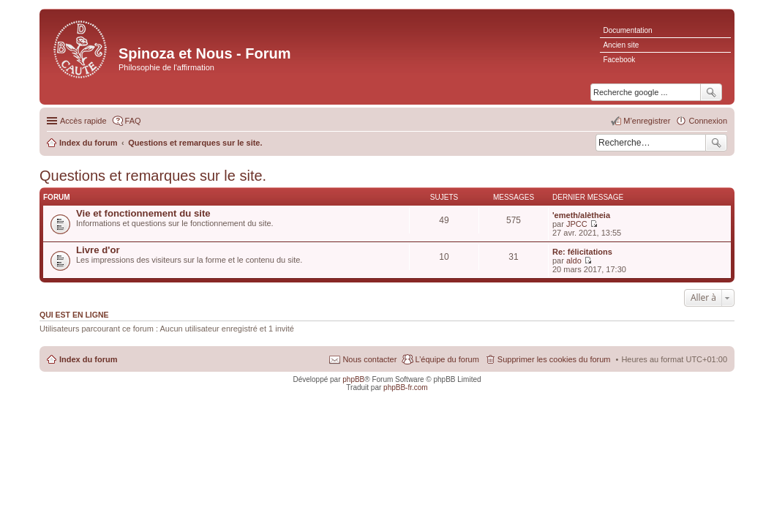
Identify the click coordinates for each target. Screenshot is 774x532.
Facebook (619, 60)
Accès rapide (83, 121)
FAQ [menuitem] (133, 121)
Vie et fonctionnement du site (143, 213)
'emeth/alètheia (581, 215)
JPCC (577, 224)
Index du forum (88, 359)
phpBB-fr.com (406, 387)
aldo (574, 261)
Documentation (627, 30)
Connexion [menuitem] (708, 121)
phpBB (353, 379)
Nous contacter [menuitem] (369, 359)
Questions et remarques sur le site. (153, 176)
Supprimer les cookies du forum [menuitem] (554, 359)
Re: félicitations (582, 252)
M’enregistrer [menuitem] (647, 121)
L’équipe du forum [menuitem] (447, 359)
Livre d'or (98, 250)
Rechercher (716, 143)
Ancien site (621, 45)
